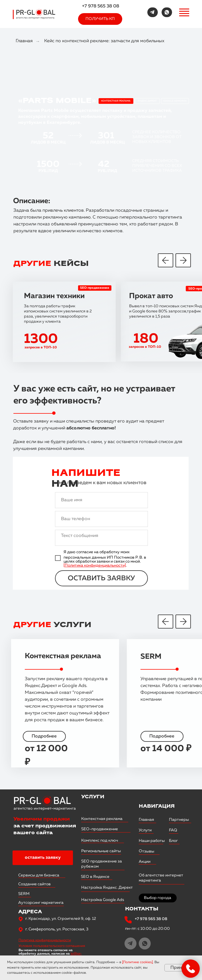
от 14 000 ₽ (166, 749)
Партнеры (179, 820)
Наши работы (152, 841)
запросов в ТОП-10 (145, 347)
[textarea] (101, 538)
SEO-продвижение (95, 288)
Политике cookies (137, 962)
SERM (151, 657)
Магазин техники (54, 296)
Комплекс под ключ (100, 840)
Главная (24, 41)
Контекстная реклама (63, 656)
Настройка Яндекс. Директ (107, 888)
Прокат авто (151, 296)
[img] (153, 12)
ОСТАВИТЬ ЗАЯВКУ (101, 578)
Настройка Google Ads (103, 900)
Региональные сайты (101, 851)
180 (146, 339)
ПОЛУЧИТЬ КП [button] (100, 19)
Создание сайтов (34, 884)
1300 (41, 339)
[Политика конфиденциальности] (95, 565)
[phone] (101, 519)
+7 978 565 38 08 (101, 6)
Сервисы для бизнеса (39, 875)
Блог (173, 841)
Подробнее (162, 736)
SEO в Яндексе (95, 877)
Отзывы (146, 851)
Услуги (145, 830)
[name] (101, 500)
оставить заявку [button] (43, 858)
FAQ (173, 830)
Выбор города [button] (158, 898)
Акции (145, 862)
